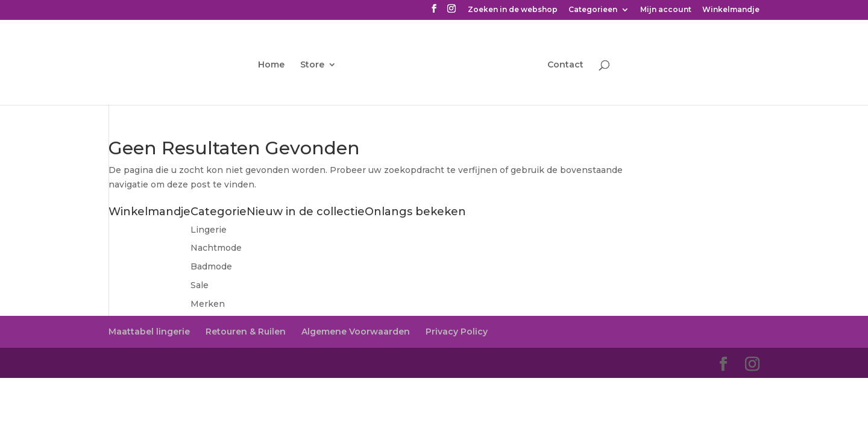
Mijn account (666, 10)
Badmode (211, 266)
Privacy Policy (457, 332)
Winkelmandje (731, 10)
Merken (208, 304)
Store (312, 65)
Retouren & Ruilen (246, 332)
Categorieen (593, 10)
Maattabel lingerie (149, 332)
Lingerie (209, 230)
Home (271, 65)
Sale (200, 285)
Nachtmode (216, 248)
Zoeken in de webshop (513, 10)
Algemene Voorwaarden (356, 332)
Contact (565, 65)
